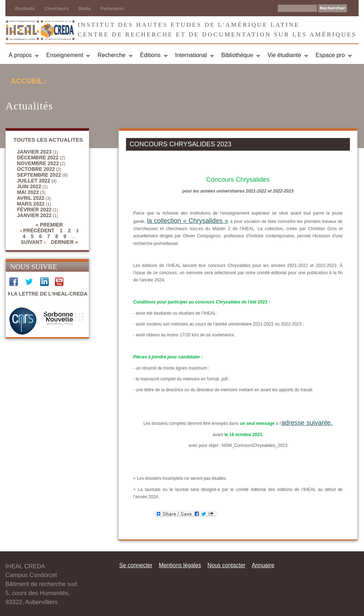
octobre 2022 (36, 169)
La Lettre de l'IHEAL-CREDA (49, 294)
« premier (49, 225)
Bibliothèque (237, 55)
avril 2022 (31, 198)
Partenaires (112, 9)
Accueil (27, 81)
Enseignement (65, 55)
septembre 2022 (39, 175)
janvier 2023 (34, 152)
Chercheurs (57, 9)
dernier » (64, 242)
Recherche (111, 55)
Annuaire (263, 565)
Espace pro (330, 55)
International (191, 55)
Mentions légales (180, 565)
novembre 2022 (38, 163)
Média (84, 9)
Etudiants (25, 9)
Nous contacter (226, 565)
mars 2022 (31, 204)
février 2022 (34, 210)
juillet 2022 (34, 181)
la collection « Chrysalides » (188, 221)
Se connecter (136, 565)
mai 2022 (28, 192)
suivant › (33, 242)
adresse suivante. (307, 423)
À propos (20, 55)
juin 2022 (29, 186)
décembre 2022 (38, 158)
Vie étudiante (284, 55)
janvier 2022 (34, 215)
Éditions (150, 55)
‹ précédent (37, 231)
